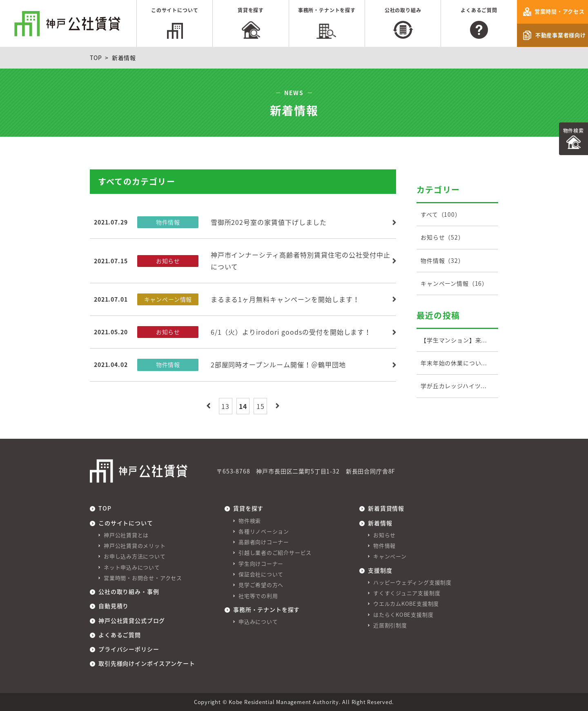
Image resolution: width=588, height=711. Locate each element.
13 (225, 406)
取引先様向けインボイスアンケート (147, 663)
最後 (277, 406)
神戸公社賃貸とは (126, 535)
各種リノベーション (264, 531)
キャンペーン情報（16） (454, 283)
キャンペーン (390, 556)
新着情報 (380, 523)
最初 (208, 406)
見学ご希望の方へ (261, 585)
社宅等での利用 (258, 596)
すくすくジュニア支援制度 (407, 593)
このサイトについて (175, 10)
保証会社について (261, 574)
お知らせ (384, 535)
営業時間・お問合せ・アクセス (143, 578)
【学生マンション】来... (454, 340)
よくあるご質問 (479, 10)
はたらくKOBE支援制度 (403, 614)
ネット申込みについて (132, 567)
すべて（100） (441, 214)
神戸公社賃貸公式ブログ (132, 620)
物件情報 (384, 545)
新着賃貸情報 (386, 508)
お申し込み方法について (135, 556)
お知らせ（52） (442, 237)
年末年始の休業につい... (454, 363)
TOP (96, 58)
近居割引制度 (390, 625)
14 (243, 406)
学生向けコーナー (261, 563)
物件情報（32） (442, 260)
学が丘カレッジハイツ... (454, 386)
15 (261, 406)
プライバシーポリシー (129, 649)
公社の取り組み (403, 10)
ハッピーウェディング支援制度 (412, 582)
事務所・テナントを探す (327, 10)
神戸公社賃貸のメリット (135, 545)
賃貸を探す (251, 10)
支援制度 (380, 570)
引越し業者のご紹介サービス (275, 552)
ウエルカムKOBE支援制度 (406, 603)
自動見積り (114, 606)
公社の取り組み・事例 (129, 591)
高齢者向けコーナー (264, 542)
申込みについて (258, 621)
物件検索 (574, 131)
